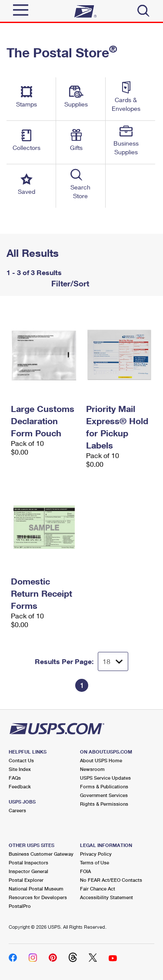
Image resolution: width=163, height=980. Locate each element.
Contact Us (21, 760)
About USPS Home (101, 760)
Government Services (104, 795)
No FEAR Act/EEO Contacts (111, 880)
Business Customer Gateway (41, 854)
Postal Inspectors (28, 862)
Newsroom (92, 769)
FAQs (15, 778)
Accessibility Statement (106, 897)
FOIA (85, 871)
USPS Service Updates (105, 778)
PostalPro (20, 906)
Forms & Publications (104, 786)
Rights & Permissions (104, 804)
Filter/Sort (69, 283)
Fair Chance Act (98, 889)
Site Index (20, 769)
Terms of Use (95, 862)
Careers (17, 810)
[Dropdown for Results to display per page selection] (113, 661)
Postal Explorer (26, 880)
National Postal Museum (36, 889)
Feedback (20, 786)
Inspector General (28, 871)
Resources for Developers (38, 897)
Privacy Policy (96, 854)
